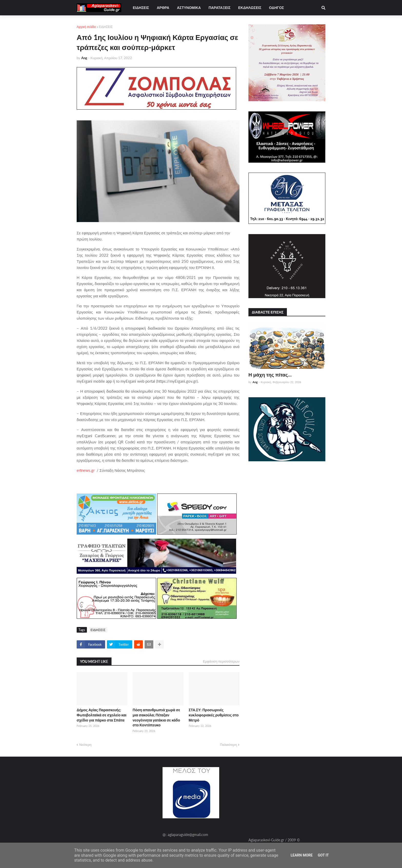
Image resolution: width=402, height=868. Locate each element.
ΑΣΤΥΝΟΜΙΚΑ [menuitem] (189, 8)
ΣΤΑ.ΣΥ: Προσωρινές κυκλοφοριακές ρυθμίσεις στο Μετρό (214, 715)
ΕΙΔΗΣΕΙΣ (106, 27)
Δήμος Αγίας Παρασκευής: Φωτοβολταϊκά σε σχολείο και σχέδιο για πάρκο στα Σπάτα (102, 715)
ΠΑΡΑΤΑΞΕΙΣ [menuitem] (219, 8)
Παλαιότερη (228, 745)
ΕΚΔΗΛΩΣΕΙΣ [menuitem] (250, 8)
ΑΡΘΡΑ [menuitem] (163, 8)
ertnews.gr (86, 470)
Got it (323, 855)
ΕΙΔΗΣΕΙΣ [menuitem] (141, 8)
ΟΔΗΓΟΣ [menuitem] (276, 8)
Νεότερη (85, 745)
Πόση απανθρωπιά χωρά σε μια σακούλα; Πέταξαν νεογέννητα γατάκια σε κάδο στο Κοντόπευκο (156, 717)
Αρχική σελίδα (86, 27)
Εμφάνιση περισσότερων (221, 661)
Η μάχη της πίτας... (270, 375)
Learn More (301, 855)
